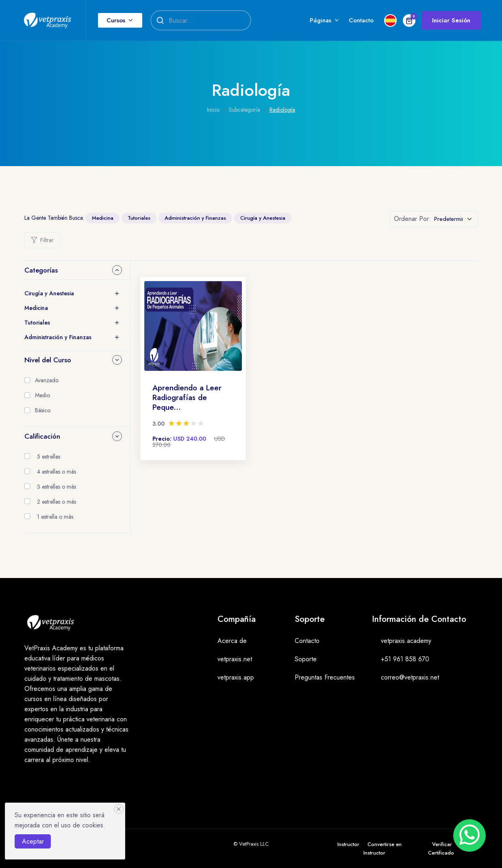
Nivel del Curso (48, 360)
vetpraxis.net (235, 659)
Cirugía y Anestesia (263, 218)
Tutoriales (139, 218)
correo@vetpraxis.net (410, 677)
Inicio (213, 110)
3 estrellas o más (57, 487)
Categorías (41, 270)
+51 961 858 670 (405, 659)
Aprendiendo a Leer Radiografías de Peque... (187, 397)
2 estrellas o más (57, 502)
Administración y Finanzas (195, 218)
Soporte (306, 659)
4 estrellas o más (57, 472)
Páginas (321, 20)
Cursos (116, 20)
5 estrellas (49, 457)
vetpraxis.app (236, 677)
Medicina (103, 218)
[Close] (119, 809)
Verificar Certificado (441, 849)
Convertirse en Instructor (382, 849)
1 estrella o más (55, 517)
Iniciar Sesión (451, 20)
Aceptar (33, 841)
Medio (42, 395)
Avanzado (47, 380)
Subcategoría (244, 110)
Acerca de (232, 641)
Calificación (42, 436)
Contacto (361, 20)
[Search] (205, 20)
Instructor (348, 844)
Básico (43, 410)
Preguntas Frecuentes (325, 677)
